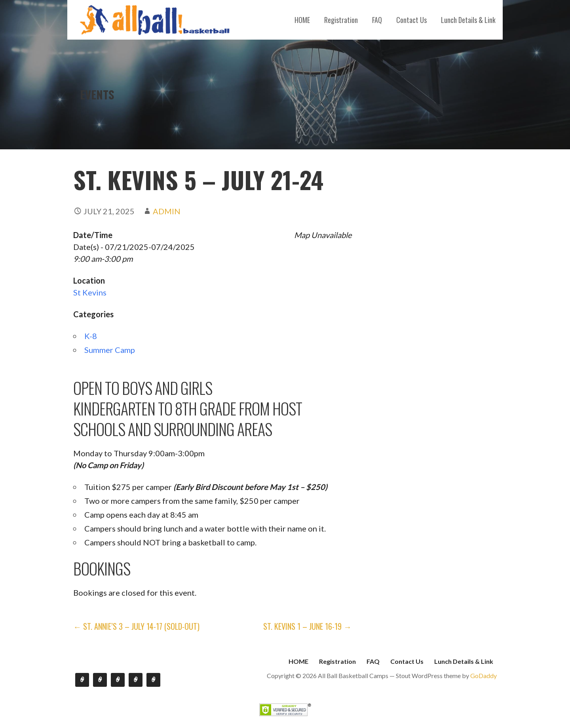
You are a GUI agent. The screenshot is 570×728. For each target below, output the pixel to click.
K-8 (91, 336)
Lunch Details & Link (468, 20)
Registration (341, 20)
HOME (302, 20)
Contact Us (411, 20)
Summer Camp (110, 350)
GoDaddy (484, 676)
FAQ (377, 20)
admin (167, 211)
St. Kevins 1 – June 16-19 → (307, 626)
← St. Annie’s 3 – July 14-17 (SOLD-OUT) (136, 626)
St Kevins (90, 292)
